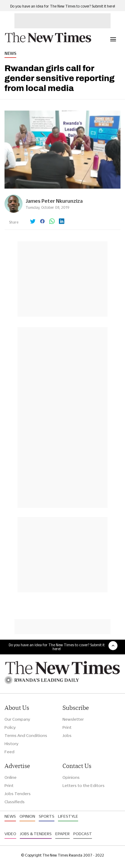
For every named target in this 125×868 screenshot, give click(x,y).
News (10, 53)
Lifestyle (68, 816)
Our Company (17, 719)
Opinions (71, 777)
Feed (9, 752)
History (11, 744)
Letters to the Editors (84, 785)
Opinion (27, 816)
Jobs (67, 735)
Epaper (62, 834)
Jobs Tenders (18, 794)
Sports (47, 816)
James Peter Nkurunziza (54, 201)
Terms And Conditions (26, 735)
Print (67, 727)
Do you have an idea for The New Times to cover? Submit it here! (63, 6)
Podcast (83, 834)
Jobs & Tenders (36, 834)
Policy (10, 727)
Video (10, 834)
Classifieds (15, 802)
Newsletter (73, 719)
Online (11, 777)
